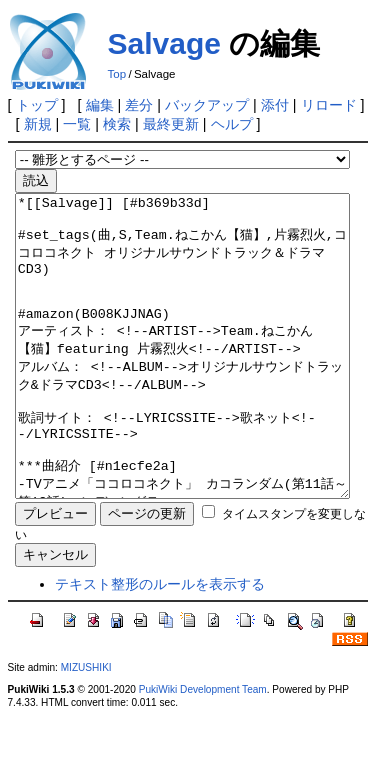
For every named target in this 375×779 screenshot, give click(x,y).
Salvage (164, 43)
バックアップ (207, 105)
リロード (329, 105)
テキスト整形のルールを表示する (160, 644)
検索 (117, 124)
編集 (100, 105)
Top (117, 74)
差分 (139, 105)
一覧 (77, 124)
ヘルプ (232, 124)
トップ (37, 105)
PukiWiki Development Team (203, 749)
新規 (38, 124)
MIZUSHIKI (86, 727)
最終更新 (171, 124)
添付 (275, 105)
